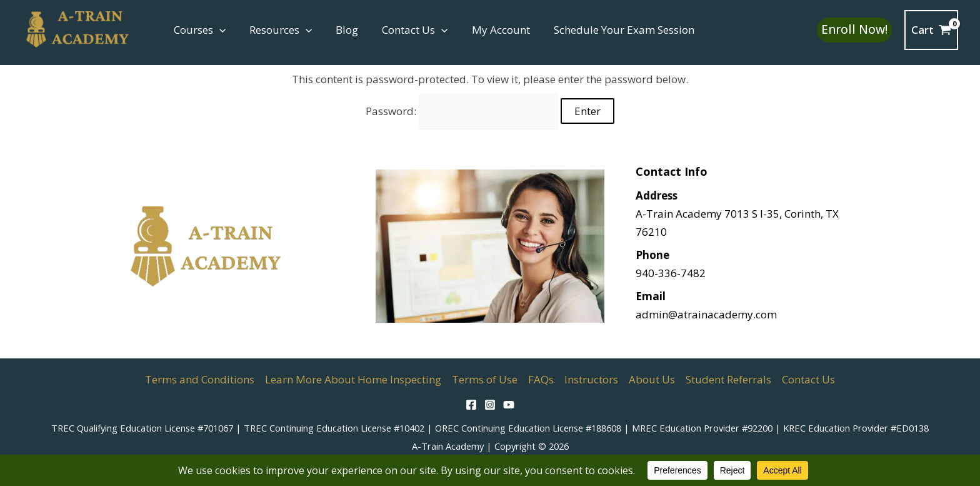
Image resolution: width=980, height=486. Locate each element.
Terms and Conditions (200, 379)
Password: (462, 111)
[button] (218, 30)
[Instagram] (490, 405)
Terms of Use (485, 379)
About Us (652, 379)
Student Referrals (728, 379)
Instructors (591, 379)
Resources (277, 30)
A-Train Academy (448, 446)
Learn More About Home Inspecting (353, 379)
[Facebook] (471, 405)
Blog (341, 30)
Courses (198, 30)
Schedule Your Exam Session (610, 30)
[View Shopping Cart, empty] (931, 30)
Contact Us (406, 30)
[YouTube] (509, 405)
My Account (490, 30)
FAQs (541, 379)
